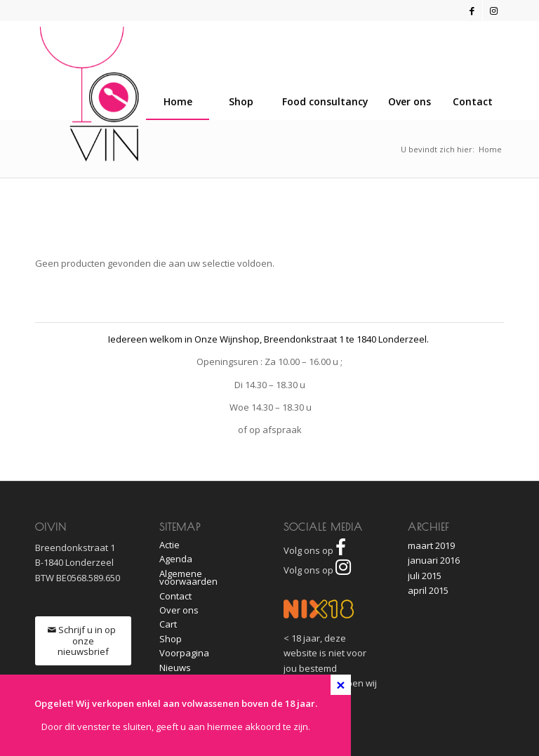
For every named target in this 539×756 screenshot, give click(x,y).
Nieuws (175, 668)
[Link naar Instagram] (493, 11)
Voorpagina (184, 653)
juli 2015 (425, 576)
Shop (171, 639)
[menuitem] (472, 102)
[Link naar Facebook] (472, 11)
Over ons (179, 610)
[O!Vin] (89, 94)
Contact (175, 596)
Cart (168, 624)
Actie (169, 545)
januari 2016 (434, 560)
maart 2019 (431, 545)
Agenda (176, 559)
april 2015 (428, 590)
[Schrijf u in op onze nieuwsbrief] (83, 641)
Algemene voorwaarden (188, 577)
